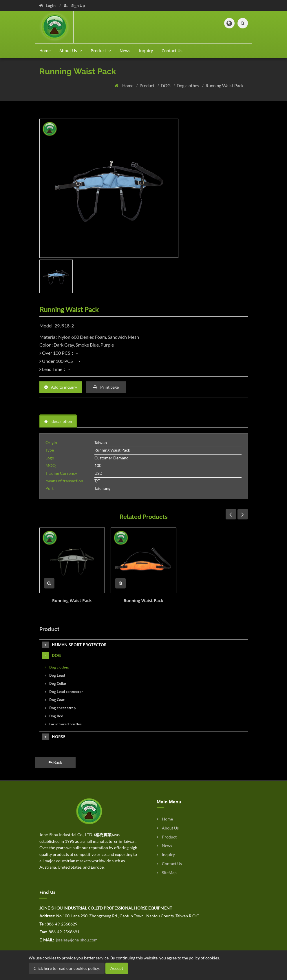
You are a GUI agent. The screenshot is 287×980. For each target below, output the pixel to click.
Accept (117, 968)
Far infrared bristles (63, 724)
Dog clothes (188, 86)
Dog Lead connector (64, 692)
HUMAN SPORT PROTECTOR (74, 645)
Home (45, 51)
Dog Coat (55, 700)
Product (148, 86)
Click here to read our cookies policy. (67, 968)
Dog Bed (54, 716)
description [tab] (58, 421)
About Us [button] (71, 51)
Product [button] (101, 51)
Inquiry (146, 51)
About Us (168, 828)
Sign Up (74, 6)
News (125, 51)
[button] (229, 23)
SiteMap (167, 873)
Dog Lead (55, 675)
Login (48, 6)
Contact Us (172, 51)
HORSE (54, 737)
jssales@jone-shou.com (76, 940)
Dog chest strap (60, 708)
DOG (166, 86)
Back (55, 762)
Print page (106, 387)
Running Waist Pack (225, 86)
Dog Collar (56, 683)
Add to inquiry (61, 387)
